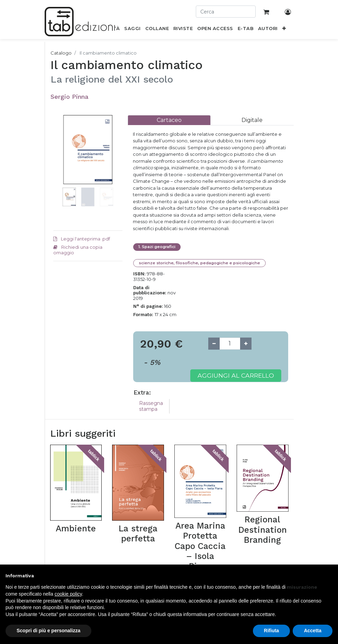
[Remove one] (214, 344)
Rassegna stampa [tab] (151, 406)
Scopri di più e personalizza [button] (48, 631)
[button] (284, 30)
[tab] (169, 120)
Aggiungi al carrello (236, 375)
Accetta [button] (313, 631)
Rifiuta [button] (272, 631)
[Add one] (246, 344)
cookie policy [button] (68, 594)
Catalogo (61, 53)
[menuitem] (133, 30)
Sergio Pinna (70, 97)
